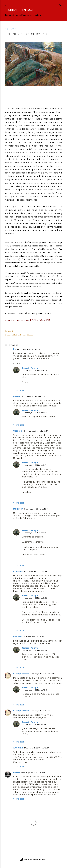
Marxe (16, 772)
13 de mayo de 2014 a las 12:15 (33, 396)
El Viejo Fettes (21, 674)
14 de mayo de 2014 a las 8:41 (35, 637)
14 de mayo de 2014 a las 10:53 (35, 690)
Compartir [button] (9, 331)
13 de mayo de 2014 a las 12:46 (36, 509)
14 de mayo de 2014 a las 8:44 (35, 465)
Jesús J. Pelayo (30, 368)
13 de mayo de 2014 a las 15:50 (36, 571)
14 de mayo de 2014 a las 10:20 (42, 674)
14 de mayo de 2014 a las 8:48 (35, 533)
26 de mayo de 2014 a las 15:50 (33, 773)
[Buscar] (61, 4)
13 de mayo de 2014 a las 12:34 (36, 431)
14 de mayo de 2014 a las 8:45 (35, 370)
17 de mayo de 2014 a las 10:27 (36, 748)
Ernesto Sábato (27, 335)
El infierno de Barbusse (19, 10)
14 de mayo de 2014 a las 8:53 (35, 650)
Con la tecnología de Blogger (33, 859)
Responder (19, 390)
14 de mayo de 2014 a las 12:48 (42, 711)
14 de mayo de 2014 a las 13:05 (35, 724)
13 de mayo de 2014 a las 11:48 (29, 349)
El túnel (16, 335)
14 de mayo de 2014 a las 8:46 (35, 413)
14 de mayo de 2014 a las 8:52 (35, 598)
